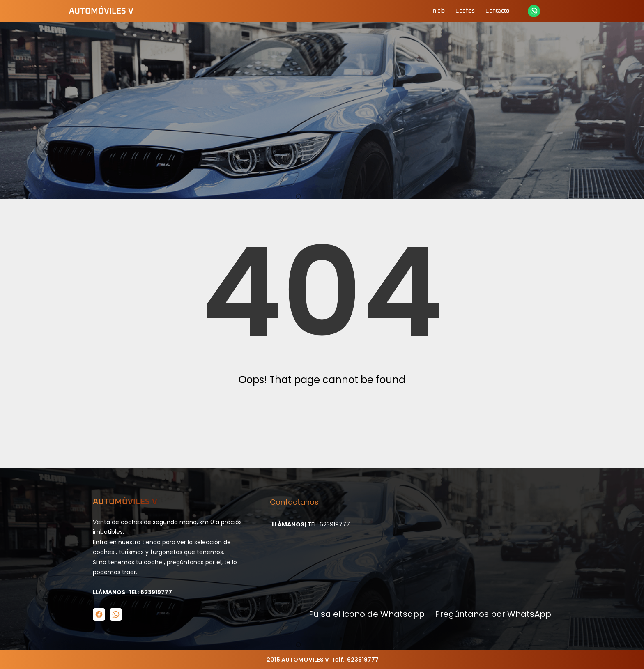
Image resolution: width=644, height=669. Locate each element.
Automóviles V (101, 11)
